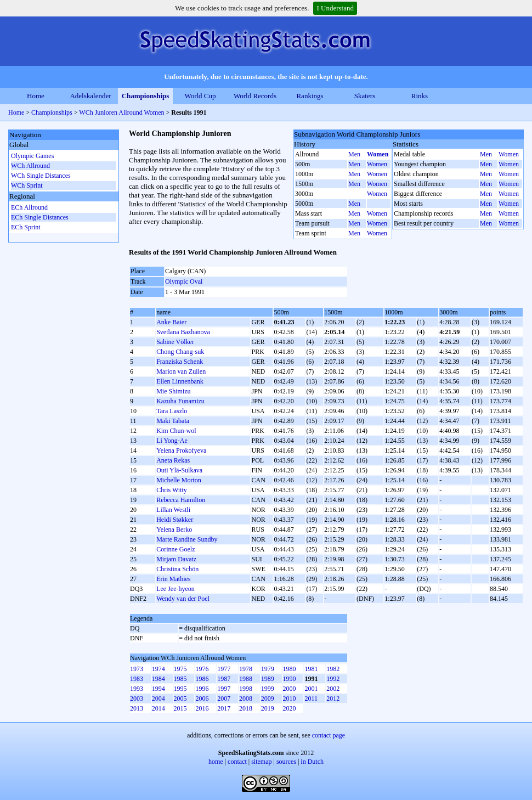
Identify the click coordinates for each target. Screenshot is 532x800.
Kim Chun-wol (176, 431)
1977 (224, 669)
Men (354, 154)
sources (286, 762)
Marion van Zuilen (181, 371)
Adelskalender (90, 96)
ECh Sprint (26, 227)
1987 (224, 679)
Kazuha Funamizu (180, 401)
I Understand (335, 8)
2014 (159, 708)
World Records (255, 96)
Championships (146, 96)
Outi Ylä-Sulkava (179, 470)
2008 (246, 698)
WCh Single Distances (41, 176)
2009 (268, 698)
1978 (246, 669)
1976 (202, 669)
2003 (137, 698)
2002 (333, 689)
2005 (180, 698)
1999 (268, 689)
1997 (224, 689)
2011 (311, 698)
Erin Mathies (173, 579)
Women (378, 154)
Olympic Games (32, 156)
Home (36, 96)
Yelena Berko (174, 529)
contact (237, 762)
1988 (246, 679)
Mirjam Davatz (176, 559)
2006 (202, 698)
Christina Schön (177, 569)
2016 (202, 708)
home (216, 762)
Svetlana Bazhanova (183, 332)
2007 (224, 698)
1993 (137, 689)
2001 (311, 689)
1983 (137, 679)
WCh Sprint (27, 185)
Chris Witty (172, 490)
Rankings (310, 96)
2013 (137, 708)
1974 (159, 669)
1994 (159, 689)
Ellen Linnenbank (180, 381)
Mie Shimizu (173, 391)
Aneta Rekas (173, 460)
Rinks (420, 96)
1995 (180, 689)
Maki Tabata (173, 421)
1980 (290, 669)
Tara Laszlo (172, 411)
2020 (290, 708)
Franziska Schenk (180, 362)
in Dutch (312, 762)
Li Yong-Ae (172, 441)
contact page (329, 735)
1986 (202, 679)
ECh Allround (29, 207)
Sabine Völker (175, 342)
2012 (333, 698)
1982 (333, 669)
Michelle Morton (179, 480)
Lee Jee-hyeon (176, 589)
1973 (137, 669)
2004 (159, 698)
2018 (246, 708)
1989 (268, 679)
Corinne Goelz (176, 549)
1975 (180, 669)
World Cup (200, 96)
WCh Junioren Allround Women (121, 112)
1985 (180, 679)
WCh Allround (30, 166)
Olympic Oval (184, 281)
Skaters (365, 96)
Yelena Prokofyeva (181, 450)
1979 (268, 669)
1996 (202, 689)
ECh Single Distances (40, 217)
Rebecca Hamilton (181, 500)
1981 (311, 669)
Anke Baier (171, 322)
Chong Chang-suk (180, 352)
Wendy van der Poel (183, 599)
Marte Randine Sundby (187, 539)
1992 (333, 679)
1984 (159, 679)
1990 (290, 679)
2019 (268, 708)
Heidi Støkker (175, 520)
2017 (224, 708)
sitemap (261, 762)
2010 (290, 698)
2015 (180, 708)
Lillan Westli (173, 510)
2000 (290, 689)
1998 (246, 689)
